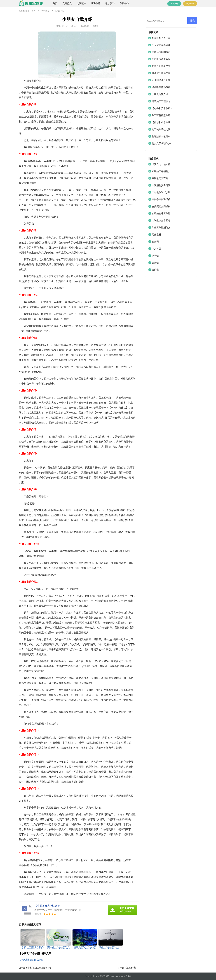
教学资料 (110, 3)
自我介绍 (60, 11)
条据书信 (124, 3)
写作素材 (156, 235)
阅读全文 (85, 26)
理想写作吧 (104, 976)
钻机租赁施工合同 (161, 59)
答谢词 (155, 242)
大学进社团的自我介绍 (32, 960)
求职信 (155, 256)
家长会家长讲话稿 (161, 199)
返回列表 (131, 968)
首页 (55, 3)
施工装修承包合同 (161, 129)
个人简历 (156, 249)
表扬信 (155, 263)
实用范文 (67, 3)
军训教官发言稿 (160, 178)
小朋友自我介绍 (160, 94)
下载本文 (95, 26)
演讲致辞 (96, 3)
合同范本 (81, 3)
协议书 (155, 270)
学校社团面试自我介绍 (39, 968)
